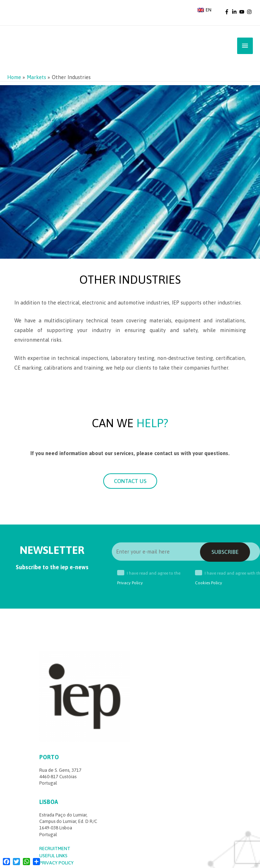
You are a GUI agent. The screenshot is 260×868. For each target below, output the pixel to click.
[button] (130, 482)
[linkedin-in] (235, 11)
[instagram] (250, 11)
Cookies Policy (209, 584)
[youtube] (242, 11)
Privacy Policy (130, 584)
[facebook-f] (227, 11)
